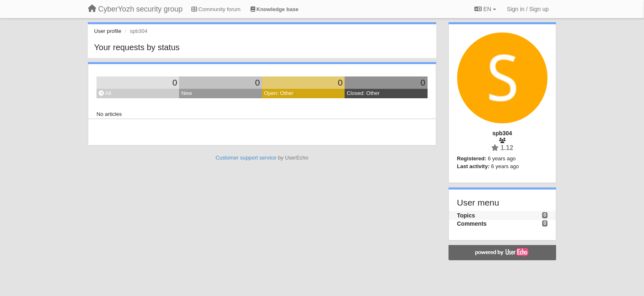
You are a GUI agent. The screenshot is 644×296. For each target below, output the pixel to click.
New (186, 93)
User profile (108, 31)
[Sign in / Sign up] (528, 9)
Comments (472, 224)
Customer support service (246, 158)
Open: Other (279, 93)
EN (485, 9)
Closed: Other (363, 93)
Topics (466, 215)
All (105, 93)
